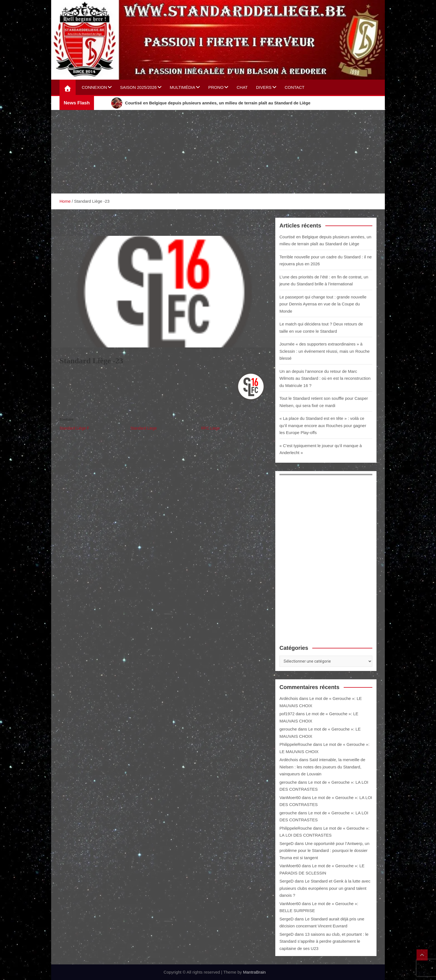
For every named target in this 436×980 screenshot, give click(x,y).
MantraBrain (254, 972)
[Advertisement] (218, 152)
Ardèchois (289, 698)
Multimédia (183, 87)
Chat (242, 87)
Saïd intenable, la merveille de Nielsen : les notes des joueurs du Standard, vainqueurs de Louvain (322, 767)
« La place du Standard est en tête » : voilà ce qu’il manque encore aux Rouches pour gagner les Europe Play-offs (323, 425)
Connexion (94, 87)
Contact (295, 87)
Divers (264, 87)
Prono (216, 87)
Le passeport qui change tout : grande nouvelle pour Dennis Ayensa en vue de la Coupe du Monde (323, 304)
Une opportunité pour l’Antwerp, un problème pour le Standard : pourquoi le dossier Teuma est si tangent (324, 851)
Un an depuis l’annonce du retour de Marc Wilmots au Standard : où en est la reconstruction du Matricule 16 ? (325, 378)
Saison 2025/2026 (138, 87)
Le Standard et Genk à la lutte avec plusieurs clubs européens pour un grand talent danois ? (325, 888)
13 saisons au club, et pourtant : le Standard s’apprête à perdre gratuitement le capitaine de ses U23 (324, 941)
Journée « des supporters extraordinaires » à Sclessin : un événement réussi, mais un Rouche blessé (324, 351)
